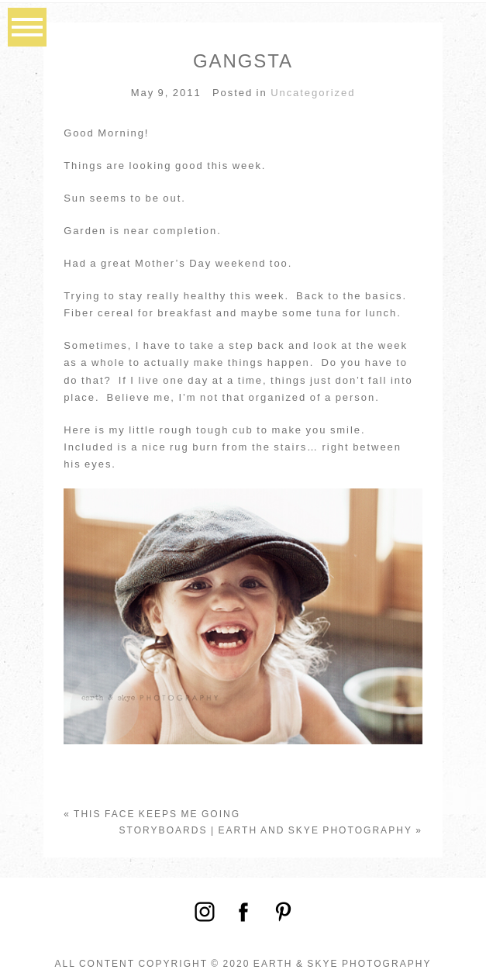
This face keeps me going (157, 814)
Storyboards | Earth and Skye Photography (266, 830)
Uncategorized (313, 93)
